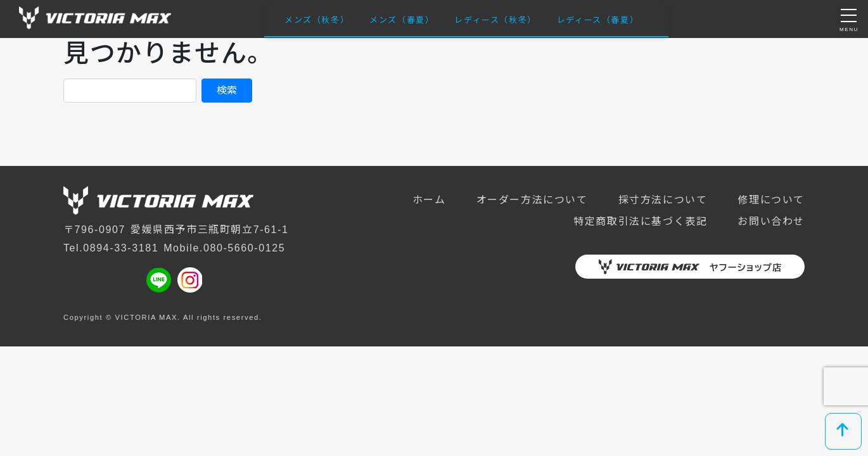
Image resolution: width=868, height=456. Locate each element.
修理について (771, 200)
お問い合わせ (771, 221)
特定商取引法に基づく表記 (640, 221)
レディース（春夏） (598, 20)
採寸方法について (663, 200)
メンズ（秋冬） (317, 20)
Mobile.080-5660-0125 (224, 248)
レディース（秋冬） (495, 20)
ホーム (429, 200)
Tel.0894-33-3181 (111, 248)
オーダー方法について (532, 200)
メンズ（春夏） (402, 20)
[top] (843, 431)
